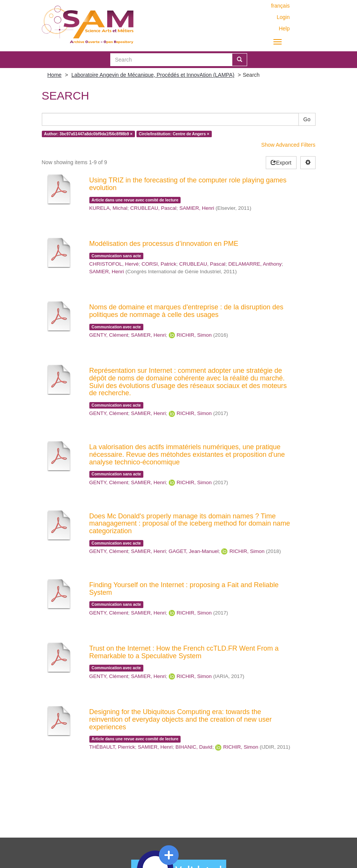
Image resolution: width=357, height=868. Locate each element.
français (280, 6)
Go (307, 119)
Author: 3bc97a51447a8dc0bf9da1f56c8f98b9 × (88, 134)
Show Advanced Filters (288, 145)
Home (55, 75)
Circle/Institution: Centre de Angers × (174, 134)
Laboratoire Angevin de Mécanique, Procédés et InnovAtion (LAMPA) (153, 75)
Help (284, 29)
